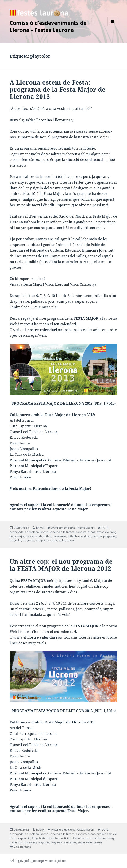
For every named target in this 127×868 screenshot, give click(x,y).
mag (111, 838)
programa (42, 540)
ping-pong (110, 536)
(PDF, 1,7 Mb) (63, 375)
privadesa (48, 861)
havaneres (59, 536)
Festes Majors (86, 528)
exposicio (103, 532)
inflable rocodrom (80, 536)
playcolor (15, 540)
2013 (105, 528)
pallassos (16, 842)
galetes (61, 861)
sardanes (70, 842)
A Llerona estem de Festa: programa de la (58, 89)
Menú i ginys (112, 26)
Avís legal (16, 861)
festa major (17, 536)
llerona (97, 536)
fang (113, 532)
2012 (105, 830)
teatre (71, 540)
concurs (81, 532)
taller (62, 540)
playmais (29, 540)
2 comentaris (23, 847)
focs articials (34, 536)
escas (91, 532)
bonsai (45, 532)
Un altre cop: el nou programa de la (61, 565)
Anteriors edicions (63, 528)
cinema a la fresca (62, 532)
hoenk (40, 528)
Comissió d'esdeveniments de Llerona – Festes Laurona (48, 26)
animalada (32, 532)
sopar (54, 540)
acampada (17, 532)
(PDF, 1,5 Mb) (63, 682)
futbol (47, 536)
